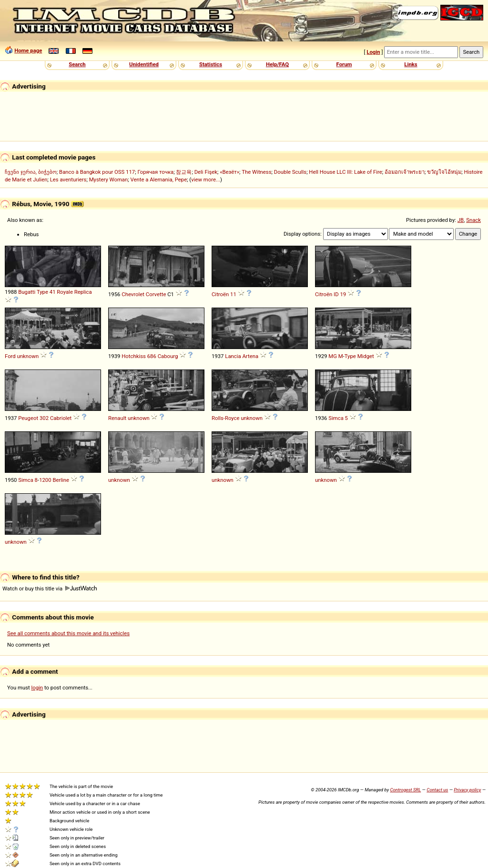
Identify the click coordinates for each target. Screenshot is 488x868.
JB (461, 220)
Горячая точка (155, 172)
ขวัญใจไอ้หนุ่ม (444, 172)
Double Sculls (290, 172)
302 (44, 418)
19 (343, 294)
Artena (250, 356)
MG (333, 356)
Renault (117, 418)
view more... (206, 180)
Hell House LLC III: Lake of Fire (345, 172)
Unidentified (144, 64)
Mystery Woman (109, 180)
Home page (28, 50)
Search (77, 64)
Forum (344, 64)
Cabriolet (61, 418)
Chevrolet (133, 294)
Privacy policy (467, 790)
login (37, 688)
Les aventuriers (68, 180)
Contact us (437, 790)
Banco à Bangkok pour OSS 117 (97, 172)
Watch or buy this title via (50, 589)
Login (373, 52)
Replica (83, 292)
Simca (336, 418)
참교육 (184, 172)
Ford (10, 356)
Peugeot (28, 418)
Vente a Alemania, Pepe (159, 180)
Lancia (233, 356)
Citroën (220, 294)
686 (152, 356)
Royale (65, 292)
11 (233, 294)
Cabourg (168, 356)
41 (53, 292)
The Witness (256, 172)
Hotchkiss (134, 356)
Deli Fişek (206, 172)
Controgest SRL (405, 790)
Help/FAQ (277, 64)
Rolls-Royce (226, 418)
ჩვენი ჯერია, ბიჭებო (31, 172)
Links (411, 64)
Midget (366, 356)
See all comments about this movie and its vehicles (68, 633)
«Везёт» (229, 172)
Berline (61, 480)
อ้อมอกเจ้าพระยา (405, 172)
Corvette (156, 294)
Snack (473, 220)
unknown (28, 356)
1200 (45, 480)
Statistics (211, 64)
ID (336, 294)
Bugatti (27, 292)
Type (42, 292)
